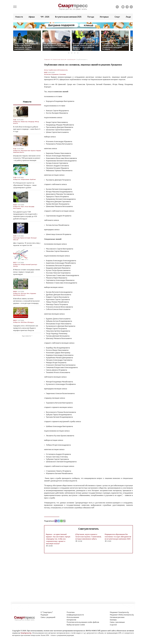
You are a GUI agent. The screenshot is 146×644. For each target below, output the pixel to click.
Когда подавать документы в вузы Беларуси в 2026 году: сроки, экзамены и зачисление (56, 45)
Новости (19, 17)
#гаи (27, 207)
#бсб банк (24, 322)
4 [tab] (79, 53)
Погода (91, 17)
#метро (16, 266)
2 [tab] (72, 53)
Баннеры (113, 620)
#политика (47, 74)
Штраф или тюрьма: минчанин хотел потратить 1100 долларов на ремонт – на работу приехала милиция (27, 158)
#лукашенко (55, 74)
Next (131, 40)
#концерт (34, 238)
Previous (15, 40)
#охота (16, 123)
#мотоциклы (17, 208)
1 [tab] (69, 53)
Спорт (117, 17)
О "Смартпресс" (47, 612)
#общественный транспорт (29, 264)
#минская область (19, 152)
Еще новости (26, 336)
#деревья (33, 293)
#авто (23, 207)
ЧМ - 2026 (45, 17)
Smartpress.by (26, 633)
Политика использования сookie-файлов (83, 622)
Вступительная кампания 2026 (68, 17)
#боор (37, 122)
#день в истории (25, 238)
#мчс (28, 293)
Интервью (104, 17)
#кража (39, 151)
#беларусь (31, 322)
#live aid (16, 240)
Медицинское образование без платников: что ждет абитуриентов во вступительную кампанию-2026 (118, 537)
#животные (24, 122)
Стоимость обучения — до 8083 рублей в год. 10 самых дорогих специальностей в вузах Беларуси (115, 46)
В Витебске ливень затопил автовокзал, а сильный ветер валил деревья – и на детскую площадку (26, 301)
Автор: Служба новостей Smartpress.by (56, 70)
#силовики (63, 74)
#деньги (33, 151)
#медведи (31, 122)
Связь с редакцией (48, 617)
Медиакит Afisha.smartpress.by (122, 615)
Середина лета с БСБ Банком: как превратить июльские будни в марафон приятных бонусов (26, 328)
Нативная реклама (117, 617)
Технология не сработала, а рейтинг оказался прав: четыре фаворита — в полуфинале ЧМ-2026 (86, 46)
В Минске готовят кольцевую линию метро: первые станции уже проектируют (27, 272)
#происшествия (25, 151)
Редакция (44, 615)
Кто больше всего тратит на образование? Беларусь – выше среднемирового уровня (25, 185)
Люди (128, 17)
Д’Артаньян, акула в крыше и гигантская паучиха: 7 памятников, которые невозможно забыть (26, 46)
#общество (17, 122)
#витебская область (19, 295)
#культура (16, 238)
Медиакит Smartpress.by (119, 612)
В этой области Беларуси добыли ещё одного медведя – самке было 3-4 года (27, 129)
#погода (23, 293)
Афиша (32, 17)
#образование (25, 179)
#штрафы (31, 207)
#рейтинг (33, 179)
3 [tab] (76, 53)
